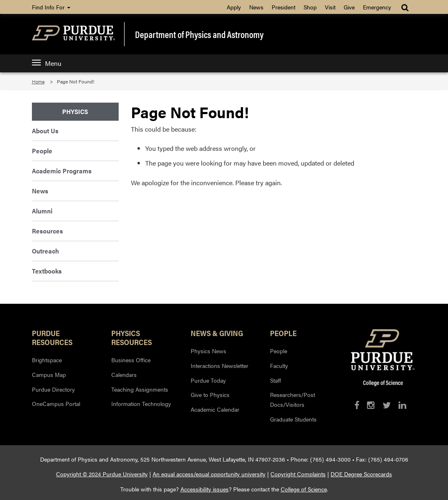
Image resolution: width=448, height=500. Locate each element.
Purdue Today (208, 380)
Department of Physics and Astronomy (199, 34)
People (42, 151)
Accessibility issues (205, 489)
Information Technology (141, 404)
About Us (45, 131)
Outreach (45, 251)
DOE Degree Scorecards (361, 474)
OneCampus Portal (56, 404)
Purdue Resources (52, 337)
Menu (47, 63)
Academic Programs (62, 171)
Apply (234, 7)
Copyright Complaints (298, 474)
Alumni (42, 211)
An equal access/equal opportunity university (209, 474)
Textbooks (47, 271)
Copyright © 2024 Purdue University (102, 474)
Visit (330, 7)
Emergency (377, 7)
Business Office (131, 360)
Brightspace (47, 360)
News (256, 7)
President (284, 7)
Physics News (208, 351)
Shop (310, 7)
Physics (75, 111)
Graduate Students (293, 419)
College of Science (304, 489)
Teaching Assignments (140, 389)
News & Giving (217, 333)
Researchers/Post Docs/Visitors (293, 399)
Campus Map (49, 374)
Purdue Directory (53, 389)
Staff (276, 380)
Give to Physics (210, 395)
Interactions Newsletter (219, 365)
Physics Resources (132, 337)
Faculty (279, 365)
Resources (47, 231)
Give (349, 7)
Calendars (124, 374)
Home (38, 81)
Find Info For (51, 7)
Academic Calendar (215, 409)
